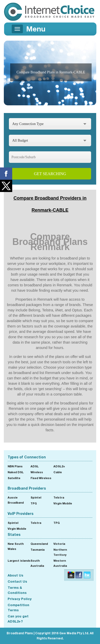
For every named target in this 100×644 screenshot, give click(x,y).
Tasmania (38, 550)
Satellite (14, 478)
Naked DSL (16, 472)
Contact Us (17, 581)
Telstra (59, 497)
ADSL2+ (59, 466)
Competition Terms (18, 607)
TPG (34, 503)
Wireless (37, 472)
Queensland (39, 544)
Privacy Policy (20, 599)
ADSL (35, 466)
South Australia (37, 563)
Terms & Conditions (17, 590)
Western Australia (60, 563)
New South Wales (16, 546)
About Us (15, 575)
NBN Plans (15, 466)
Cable (58, 472)
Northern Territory (60, 552)
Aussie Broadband (16, 500)
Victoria (59, 544)
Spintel (36, 497)
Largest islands (19, 561)
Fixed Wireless (41, 478)
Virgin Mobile (63, 503)
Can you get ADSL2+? (18, 619)
